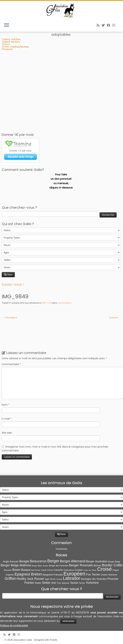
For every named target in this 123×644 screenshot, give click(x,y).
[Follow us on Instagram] (115, 25)
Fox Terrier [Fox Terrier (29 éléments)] (93, 574)
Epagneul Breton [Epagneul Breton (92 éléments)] (28, 574)
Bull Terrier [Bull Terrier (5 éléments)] (36, 570)
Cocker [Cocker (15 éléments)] (79, 570)
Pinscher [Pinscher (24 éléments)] (113, 579)
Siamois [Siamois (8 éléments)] (65, 583)
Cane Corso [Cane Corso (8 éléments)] (47, 570)
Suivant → (115, 318)
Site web (7, 433)
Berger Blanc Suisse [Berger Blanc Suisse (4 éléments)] (40, 566)
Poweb (53, 640)
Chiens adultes (11, 39)
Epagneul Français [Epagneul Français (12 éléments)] (53, 575)
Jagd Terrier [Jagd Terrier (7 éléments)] (50, 579)
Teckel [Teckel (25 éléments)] (74, 583)
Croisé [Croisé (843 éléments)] (104, 569)
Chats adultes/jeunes (15, 47)
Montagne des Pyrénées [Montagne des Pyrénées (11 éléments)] (94, 579)
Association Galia (23, 640)
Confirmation (64, 303)
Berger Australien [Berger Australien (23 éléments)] (97, 561)
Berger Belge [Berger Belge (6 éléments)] (114, 562)
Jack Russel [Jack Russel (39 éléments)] (35, 579)
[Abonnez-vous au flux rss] (99, 25)
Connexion (62, 549)
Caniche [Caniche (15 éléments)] (58, 570)
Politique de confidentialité (14, 626)
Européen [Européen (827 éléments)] (74, 574)
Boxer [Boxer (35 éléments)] (16, 570)
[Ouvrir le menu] (7, 25)
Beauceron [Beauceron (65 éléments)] (38, 561)
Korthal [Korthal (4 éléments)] (59, 579)
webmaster (68, 621)
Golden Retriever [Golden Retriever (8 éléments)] (109, 575)
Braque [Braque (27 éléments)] (26, 570)
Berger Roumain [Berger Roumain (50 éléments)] (81, 565)
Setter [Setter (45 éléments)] (46, 583)
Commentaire (11, 364)
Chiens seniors (11, 42)
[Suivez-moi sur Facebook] (110, 25)
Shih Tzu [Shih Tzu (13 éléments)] (56, 583)
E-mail (7, 419)
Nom (6, 405)
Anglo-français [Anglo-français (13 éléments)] (11, 561)
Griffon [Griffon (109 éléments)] (10, 578)
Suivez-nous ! (13, 285)
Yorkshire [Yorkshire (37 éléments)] (92, 583)
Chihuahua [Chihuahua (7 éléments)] (69, 570)
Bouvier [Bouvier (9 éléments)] (8, 570)
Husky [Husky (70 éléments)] (21, 579)
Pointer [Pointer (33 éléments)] (29, 583)
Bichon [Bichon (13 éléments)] (98, 565)
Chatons (7, 49)
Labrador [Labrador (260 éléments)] (71, 578)
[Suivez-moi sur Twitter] (104, 25)
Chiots (6, 44)
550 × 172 (46, 303)
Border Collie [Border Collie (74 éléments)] (112, 565)
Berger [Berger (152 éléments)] (53, 561)
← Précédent (10, 318)
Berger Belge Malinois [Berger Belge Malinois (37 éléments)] (16, 565)
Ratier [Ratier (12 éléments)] (38, 583)
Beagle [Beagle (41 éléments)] (24, 561)
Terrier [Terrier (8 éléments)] (82, 583)
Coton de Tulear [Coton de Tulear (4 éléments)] (90, 570)
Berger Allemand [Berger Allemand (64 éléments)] (73, 561)
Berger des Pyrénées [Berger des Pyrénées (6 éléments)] (59, 566)
